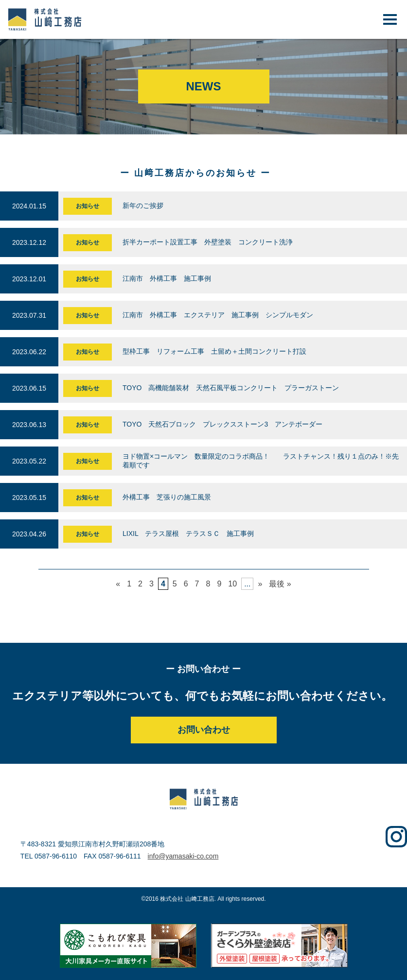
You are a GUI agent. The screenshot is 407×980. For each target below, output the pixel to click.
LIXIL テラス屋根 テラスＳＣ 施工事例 (188, 533)
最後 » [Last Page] (280, 584)
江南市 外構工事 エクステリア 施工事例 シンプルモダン (218, 315)
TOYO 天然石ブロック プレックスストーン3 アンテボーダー (222, 424)
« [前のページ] (118, 584)
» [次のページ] (260, 584)
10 (232, 584)
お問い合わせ (204, 730)
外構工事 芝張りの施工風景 (174, 497)
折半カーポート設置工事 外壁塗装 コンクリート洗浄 (211, 242)
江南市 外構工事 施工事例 (167, 278)
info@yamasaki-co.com (183, 856)
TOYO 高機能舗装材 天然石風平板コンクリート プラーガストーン (231, 388)
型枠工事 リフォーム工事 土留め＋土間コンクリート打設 (218, 351)
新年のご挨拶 (143, 206)
